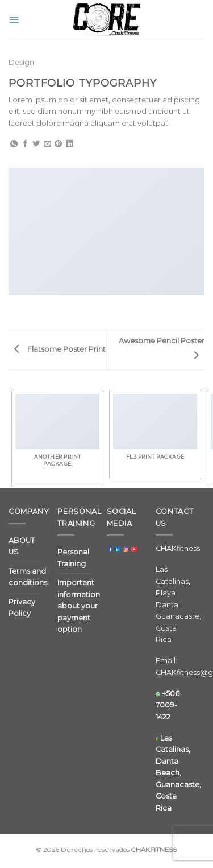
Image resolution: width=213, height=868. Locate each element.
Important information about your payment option (79, 606)
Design (21, 62)
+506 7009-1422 (168, 705)
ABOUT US (22, 546)
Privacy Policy (22, 608)
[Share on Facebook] (25, 144)
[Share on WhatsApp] (14, 144)
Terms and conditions (28, 577)
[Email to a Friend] (47, 144)
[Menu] (14, 20)
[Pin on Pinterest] (58, 144)
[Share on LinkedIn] (70, 144)
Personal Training (73, 558)
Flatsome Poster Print (60, 349)
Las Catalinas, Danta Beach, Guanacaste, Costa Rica (178, 773)
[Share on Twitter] (36, 144)
